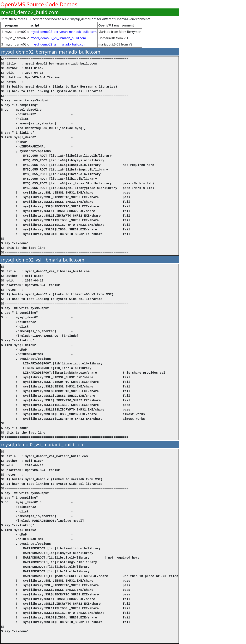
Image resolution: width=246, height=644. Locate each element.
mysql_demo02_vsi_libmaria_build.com (58, 38)
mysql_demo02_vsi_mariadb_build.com (58, 44)
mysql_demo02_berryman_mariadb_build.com (64, 32)
